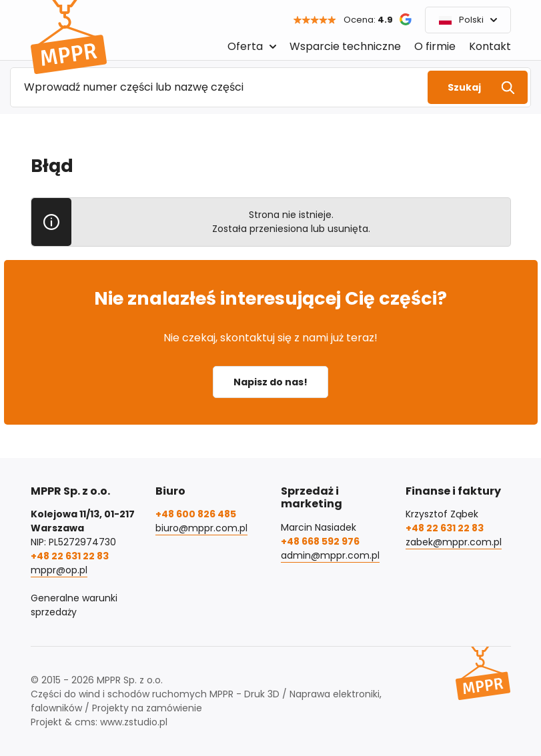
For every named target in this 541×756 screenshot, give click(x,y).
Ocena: (368, 20)
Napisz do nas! (270, 382)
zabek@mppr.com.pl (454, 542)
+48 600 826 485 (196, 514)
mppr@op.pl (59, 570)
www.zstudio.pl (134, 722)
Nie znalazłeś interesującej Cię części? (270, 298)
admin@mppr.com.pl (330, 555)
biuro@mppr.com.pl (201, 528)
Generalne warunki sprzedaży (74, 605)
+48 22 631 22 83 (70, 556)
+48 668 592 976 (320, 541)
